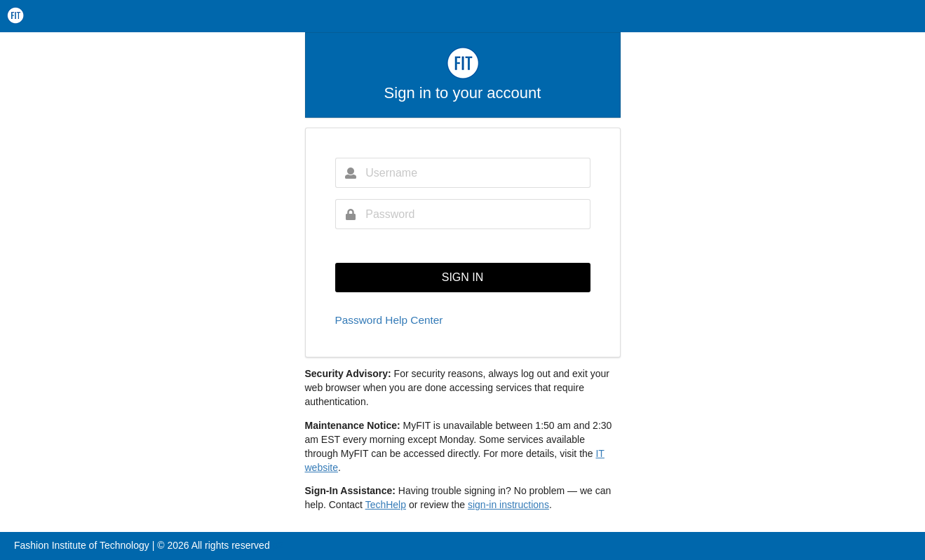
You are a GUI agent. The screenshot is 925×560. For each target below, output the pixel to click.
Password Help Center (389, 320)
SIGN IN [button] (463, 277)
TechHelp (386, 505)
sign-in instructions (508, 505)
